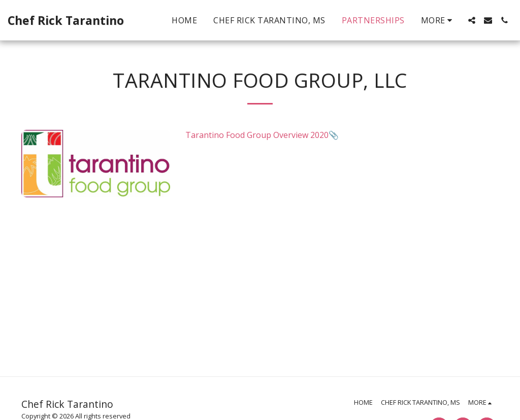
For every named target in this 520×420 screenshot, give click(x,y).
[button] (472, 20)
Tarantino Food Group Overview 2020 (257, 135)
